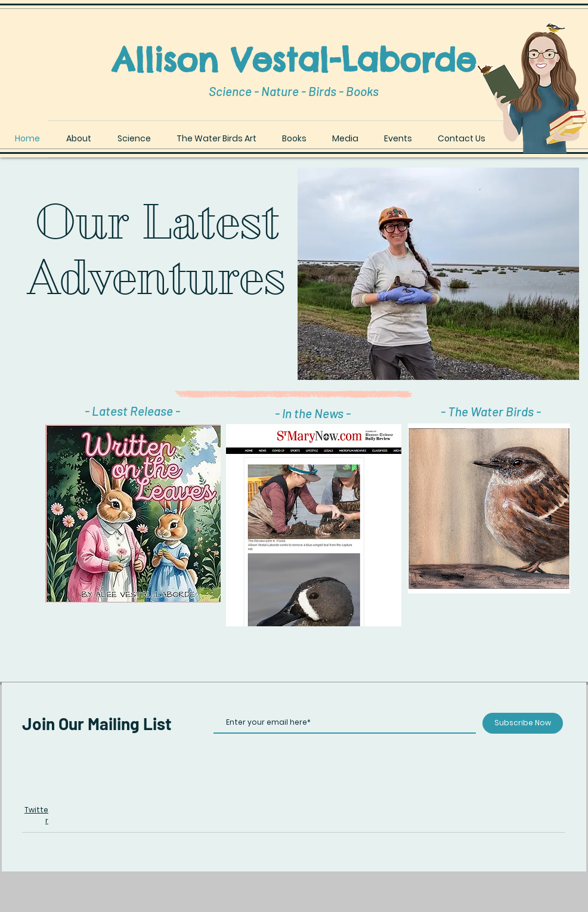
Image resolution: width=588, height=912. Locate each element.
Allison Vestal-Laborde (294, 60)
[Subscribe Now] (523, 723)
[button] (489, 508)
